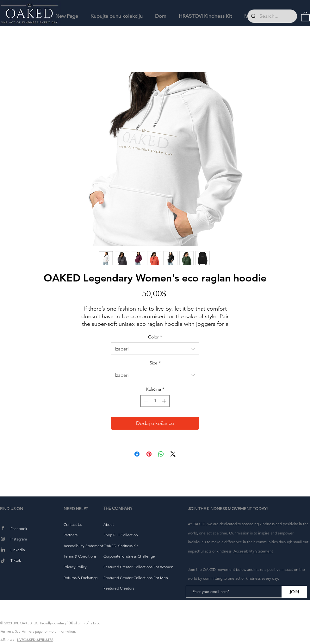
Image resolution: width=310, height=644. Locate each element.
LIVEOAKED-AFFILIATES (35, 640)
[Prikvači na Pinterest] (149, 454)
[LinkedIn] (3, 550)
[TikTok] (3, 561)
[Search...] (272, 16)
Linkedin (18, 550)
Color (155, 337)
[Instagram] (3, 539)
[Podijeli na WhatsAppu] (161, 454)
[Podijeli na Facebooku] (137, 454)
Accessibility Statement (253, 551)
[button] (305, 16)
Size (155, 363)
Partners (7, 631)
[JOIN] (294, 592)
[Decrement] (145, 401)
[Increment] (165, 401)
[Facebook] (3, 528)
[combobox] (155, 349)
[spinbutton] (155, 401)
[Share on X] (173, 454)
